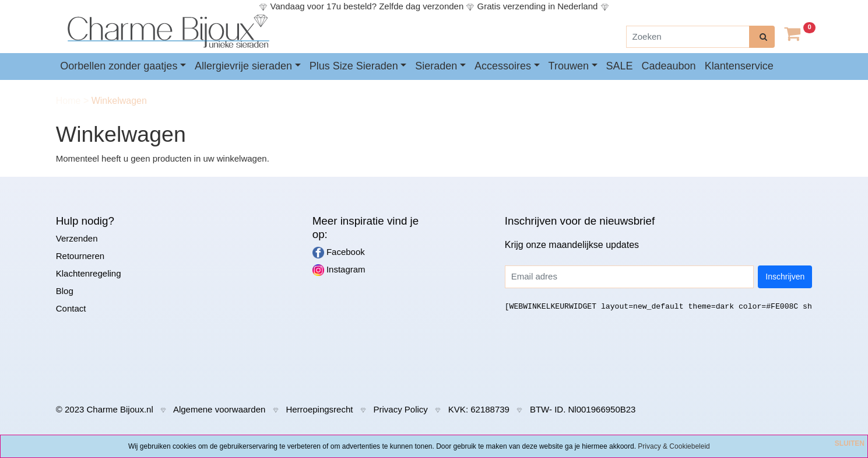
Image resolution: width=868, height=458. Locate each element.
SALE (620, 66)
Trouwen (569, 66)
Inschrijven (785, 277)
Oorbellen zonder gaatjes (119, 66)
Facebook (339, 253)
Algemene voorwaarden (219, 409)
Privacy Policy (400, 409)
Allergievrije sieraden (243, 66)
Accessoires (503, 66)
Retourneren (80, 256)
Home (70, 101)
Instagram (339, 270)
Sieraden (436, 66)
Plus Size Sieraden (354, 66)
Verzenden (77, 238)
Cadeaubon (669, 66)
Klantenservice (739, 66)
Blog (65, 291)
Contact (71, 308)
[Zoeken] (688, 37)
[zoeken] (762, 37)
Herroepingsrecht (319, 409)
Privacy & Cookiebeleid (674, 446)
